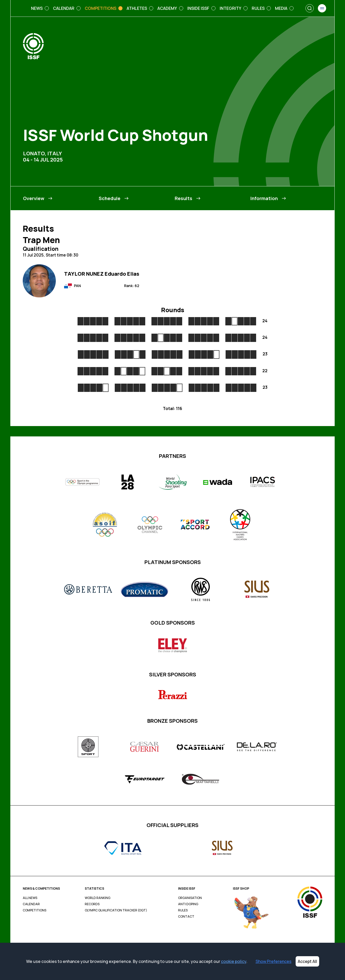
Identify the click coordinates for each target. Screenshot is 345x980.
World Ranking (98, 898)
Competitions (34, 910)
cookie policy (234, 961)
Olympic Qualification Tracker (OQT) (116, 910)
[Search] (310, 8)
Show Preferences (274, 961)
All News (30, 898)
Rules (183, 910)
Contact (186, 917)
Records (92, 904)
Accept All (307, 961)
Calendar (31, 904)
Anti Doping (188, 904)
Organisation (190, 898)
